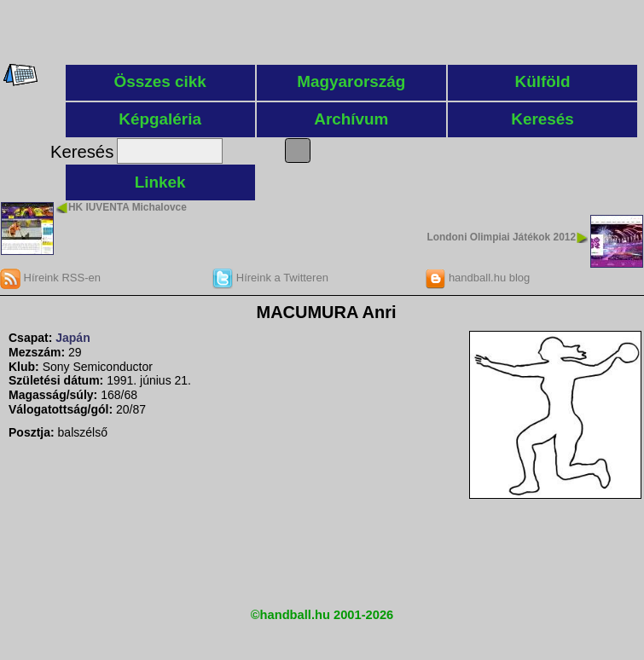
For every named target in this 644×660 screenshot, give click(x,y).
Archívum (351, 119)
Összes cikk (160, 81)
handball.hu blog (477, 278)
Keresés (542, 119)
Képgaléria (160, 119)
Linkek (160, 182)
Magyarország (351, 81)
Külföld (543, 81)
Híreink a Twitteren (270, 278)
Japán (73, 338)
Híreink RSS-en (50, 278)
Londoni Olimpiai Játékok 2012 (502, 237)
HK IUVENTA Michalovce (128, 207)
